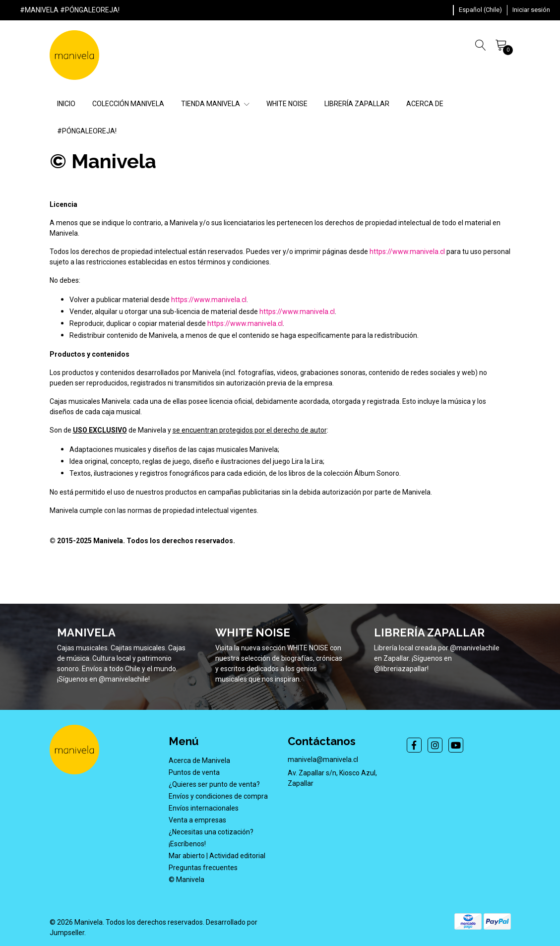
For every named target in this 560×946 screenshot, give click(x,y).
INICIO (66, 104)
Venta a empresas (197, 820)
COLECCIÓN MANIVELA (128, 104)
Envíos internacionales (204, 808)
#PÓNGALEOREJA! (87, 131)
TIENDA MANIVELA (215, 104)
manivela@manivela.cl (323, 759)
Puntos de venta (194, 772)
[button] (480, 10)
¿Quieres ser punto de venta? (214, 784)
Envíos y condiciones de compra (218, 796)
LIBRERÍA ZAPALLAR (357, 104)
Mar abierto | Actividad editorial (217, 856)
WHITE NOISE (287, 104)
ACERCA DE (425, 104)
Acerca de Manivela (199, 760)
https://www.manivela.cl (407, 252)
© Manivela (187, 880)
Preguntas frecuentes (203, 868)
